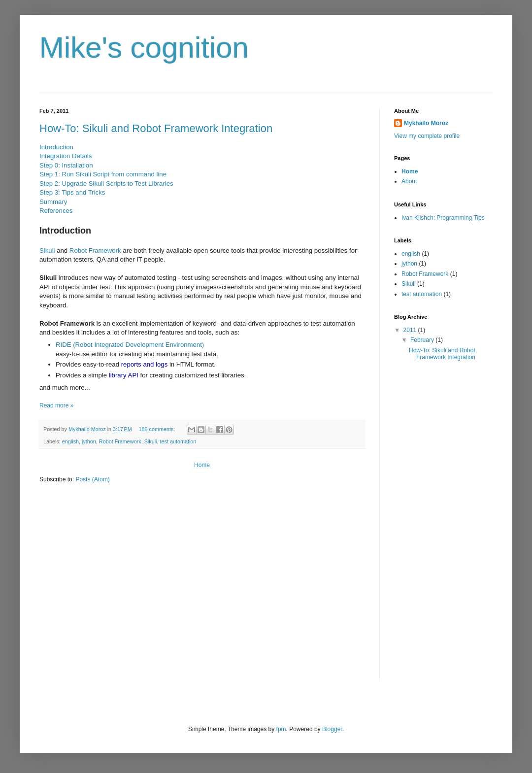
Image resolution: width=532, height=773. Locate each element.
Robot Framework (95, 251)
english (70, 441)
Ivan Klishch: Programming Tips (443, 218)
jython (89, 441)
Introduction (56, 147)
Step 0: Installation (66, 165)
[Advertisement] (433, 531)
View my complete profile (427, 136)
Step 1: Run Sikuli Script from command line (103, 174)
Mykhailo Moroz (426, 123)
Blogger (332, 729)
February (423, 340)
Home (202, 465)
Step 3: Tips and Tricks (72, 192)
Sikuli (47, 251)
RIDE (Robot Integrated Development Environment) (130, 345)
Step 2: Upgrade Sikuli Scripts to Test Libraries (106, 184)
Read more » (56, 405)
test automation (178, 441)
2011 (411, 330)
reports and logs (145, 364)
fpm (281, 729)
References (56, 211)
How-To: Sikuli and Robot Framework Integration (156, 128)
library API (124, 375)
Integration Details (66, 156)
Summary (53, 202)
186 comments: (158, 429)
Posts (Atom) (92, 479)
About (409, 181)
